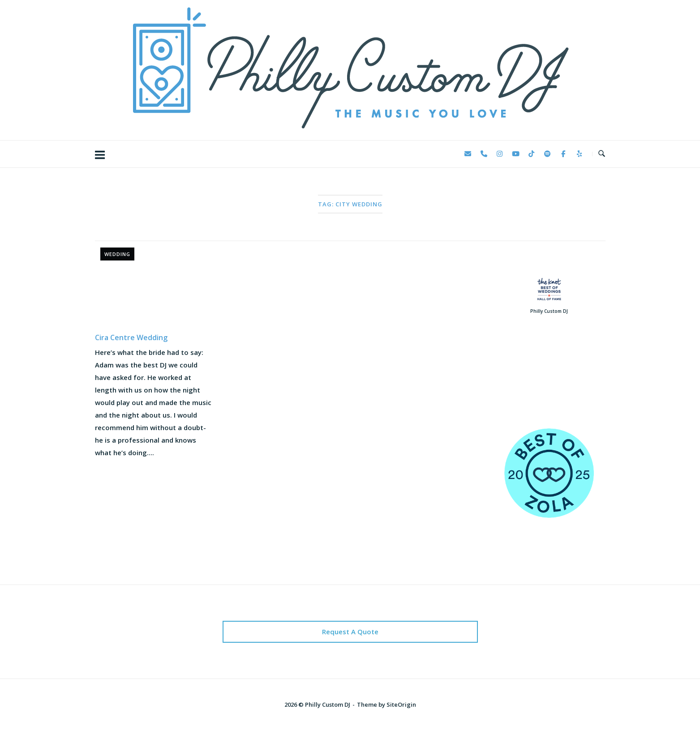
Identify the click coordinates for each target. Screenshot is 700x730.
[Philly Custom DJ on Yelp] (579, 154)
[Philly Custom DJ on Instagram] (500, 154)
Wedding (118, 254)
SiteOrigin (401, 704)
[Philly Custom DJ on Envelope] (468, 154)
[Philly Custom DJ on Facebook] (563, 154)
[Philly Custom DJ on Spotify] (547, 154)
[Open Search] (602, 154)
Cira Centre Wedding (131, 337)
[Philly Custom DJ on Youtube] (515, 154)
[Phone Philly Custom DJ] (484, 154)
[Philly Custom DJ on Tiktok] (532, 154)
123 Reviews (549, 384)
